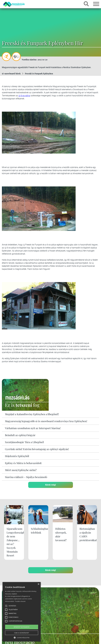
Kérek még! (50, 485)
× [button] (38, 584)
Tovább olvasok (20, 601)
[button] (22, 637)
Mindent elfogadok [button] (22, 627)
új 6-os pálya (24, 96)
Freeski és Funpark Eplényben (39, 73)
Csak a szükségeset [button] (22, 633)
